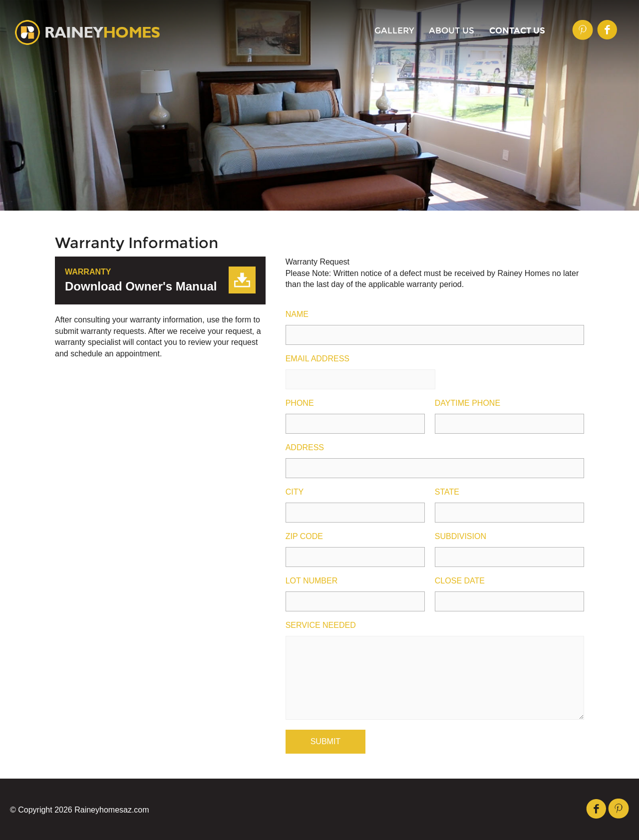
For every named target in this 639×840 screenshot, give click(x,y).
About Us (452, 30)
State (447, 492)
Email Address (318, 359)
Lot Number (312, 581)
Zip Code (304, 537)
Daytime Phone (468, 403)
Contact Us (517, 30)
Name (297, 314)
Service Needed (321, 625)
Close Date (460, 581)
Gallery (394, 30)
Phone (300, 403)
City (295, 492)
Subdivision (461, 537)
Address (305, 448)
